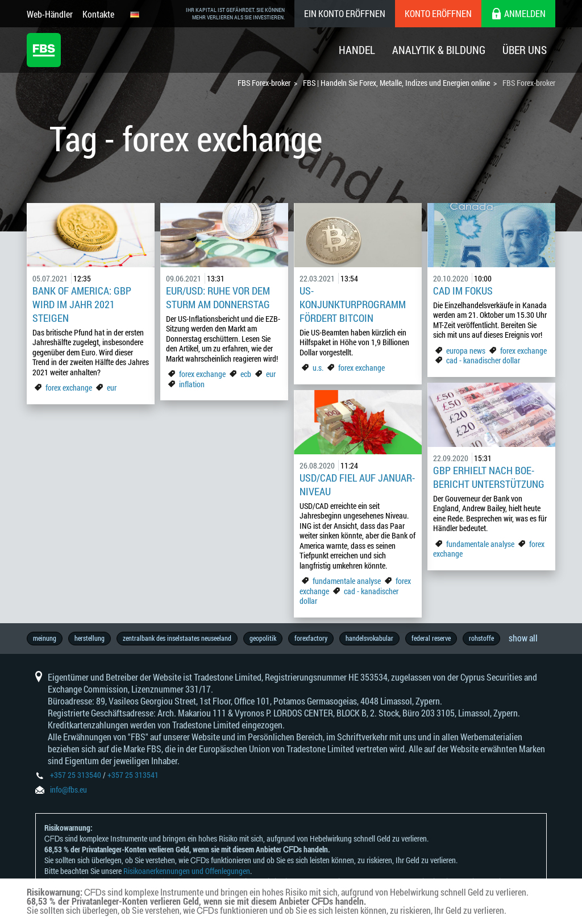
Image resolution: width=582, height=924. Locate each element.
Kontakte (98, 14)
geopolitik (263, 638)
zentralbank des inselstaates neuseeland (177, 638)
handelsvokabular (369, 638)
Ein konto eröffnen (345, 13)
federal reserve (431, 638)
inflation (192, 384)
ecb (246, 374)
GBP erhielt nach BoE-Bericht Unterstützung (489, 477)
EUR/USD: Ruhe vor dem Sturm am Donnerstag (218, 297)
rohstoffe (481, 638)
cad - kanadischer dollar (483, 360)
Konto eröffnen (438, 13)
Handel (357, 50)
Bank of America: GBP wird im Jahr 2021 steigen (82, 304)
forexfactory (311, 638)
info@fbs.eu (68, 790)
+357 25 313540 (76, 775)
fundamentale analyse (480, 544)
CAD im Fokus (464, 291)
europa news (466, 351)
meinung (45, 638)
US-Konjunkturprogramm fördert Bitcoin (353, 304)
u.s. (318, 368)
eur (112, 388)
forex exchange (69, 388)
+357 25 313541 (133, 775)
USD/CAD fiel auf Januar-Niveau (357, 484)
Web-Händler (50, 14)
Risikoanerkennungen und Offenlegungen (187, 871)
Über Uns (525, 50)
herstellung (90, 638)
